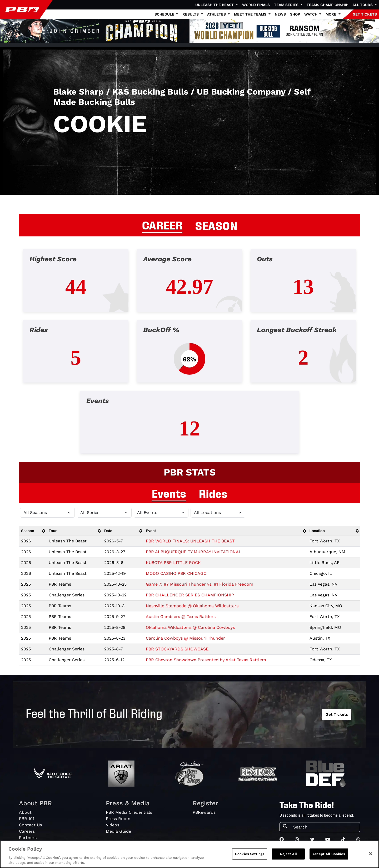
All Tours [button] (363, 5)
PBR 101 (27, 819)
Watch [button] (311, 14)
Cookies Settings (250, 855)
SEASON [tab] (216, 225)
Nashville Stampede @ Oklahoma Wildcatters (192, 606)
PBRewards (204, 812)
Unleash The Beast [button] (215, 5)
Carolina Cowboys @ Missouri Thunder (185, 638)
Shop (295, 14)
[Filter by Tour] (104, 513)
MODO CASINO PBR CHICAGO (176, 573)
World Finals (256, 5)
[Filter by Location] (218, 513)
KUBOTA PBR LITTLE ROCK (173, 563)
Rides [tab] (213, 493)
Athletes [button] (217, 14)
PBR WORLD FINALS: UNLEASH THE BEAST (190, 541)
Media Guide (118, 831)
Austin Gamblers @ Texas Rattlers (181, 617)
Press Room (118, 819)
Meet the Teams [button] (251, 14)
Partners (28, 838)
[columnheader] (33, 531)
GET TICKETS (365, 14)
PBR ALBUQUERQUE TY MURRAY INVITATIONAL (194, 552)
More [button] (331, 14)
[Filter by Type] (161, 513)
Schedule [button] (165, 14)
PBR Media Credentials (129, 812)
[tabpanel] (189, 355)
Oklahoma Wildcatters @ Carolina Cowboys (190, 627)
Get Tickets (337, 714)
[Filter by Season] (47, 513)
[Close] (371, 855)
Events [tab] (169, 493)
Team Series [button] (287, 5)
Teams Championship (327, 5)
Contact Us (30, 825)
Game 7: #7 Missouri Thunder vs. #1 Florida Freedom (200, 584)
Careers (27, 831)
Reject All (288, 855)
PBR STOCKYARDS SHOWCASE (177, 649)
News (280, 14)
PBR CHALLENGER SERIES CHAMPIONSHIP (190, 595)
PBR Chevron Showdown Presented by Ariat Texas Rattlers (206, 660)
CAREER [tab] (162, 224)
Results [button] (191, 14)
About (25, 812)
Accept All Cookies (329, 855)
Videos (113, 825)
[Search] (325, 827)
